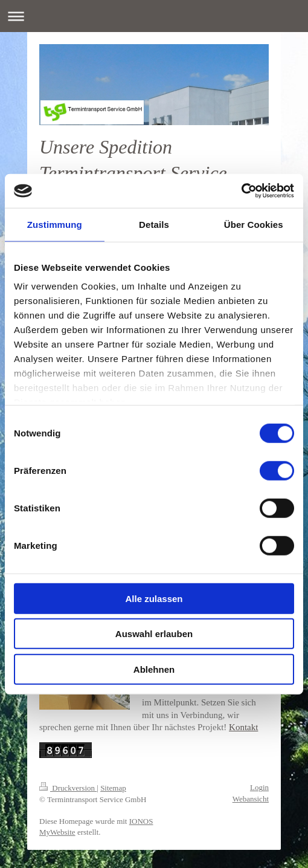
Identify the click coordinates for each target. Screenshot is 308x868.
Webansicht (251, 799)
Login (259, 787)
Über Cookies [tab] (254, 224)
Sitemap (113, 788)
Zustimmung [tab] (55, 224)
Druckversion (68, 788)
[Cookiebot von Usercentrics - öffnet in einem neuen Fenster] (241, 191)
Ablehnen (154, 669)
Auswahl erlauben (154, 634)
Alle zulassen (154, 598)
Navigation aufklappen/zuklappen (154, 16)
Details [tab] (154, 224)
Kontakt (243, 727)
